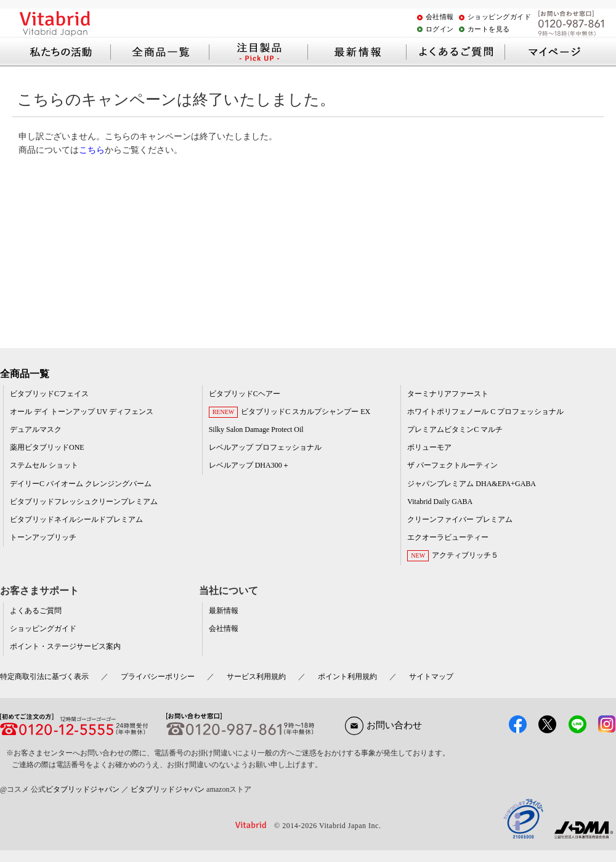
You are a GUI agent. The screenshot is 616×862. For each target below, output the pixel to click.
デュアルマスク (36, 429)
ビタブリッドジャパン (83, 789)
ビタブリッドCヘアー (245, 394)
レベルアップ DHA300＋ (249, 465)
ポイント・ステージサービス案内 (65, 646)
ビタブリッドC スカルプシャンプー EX (306, 412)
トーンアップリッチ (43, 537)
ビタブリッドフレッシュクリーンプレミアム (84, 502)
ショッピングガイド (500, 17)
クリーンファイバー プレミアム (460, 519)
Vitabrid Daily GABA (440, 502)
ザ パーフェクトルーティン (452, 465)
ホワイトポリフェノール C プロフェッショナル (485, 412)
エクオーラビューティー (448, 537)
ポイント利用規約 (347, 677)
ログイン (440, 29)
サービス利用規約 (256, 677)
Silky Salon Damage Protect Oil (256, 429)
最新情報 (224, 611)
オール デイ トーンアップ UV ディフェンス (82, 412)
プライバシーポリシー (158, 677)
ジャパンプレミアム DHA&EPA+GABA (472, 484)
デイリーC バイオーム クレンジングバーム (81, 484)
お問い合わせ (383, 725)
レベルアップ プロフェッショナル (265, 447)
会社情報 (440, 17)
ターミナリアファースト (448, 394)
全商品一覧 (25, 374)
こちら (92, 150)
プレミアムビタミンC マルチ (455, 429)
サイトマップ (431, 677)
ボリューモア (429, 447)
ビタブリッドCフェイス (49, 394)
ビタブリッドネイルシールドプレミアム (76, 519)
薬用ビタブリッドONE (47, 447)
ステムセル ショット (44, 465)
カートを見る (489, 29)
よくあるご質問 (36, 611)
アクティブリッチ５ (465, 555)
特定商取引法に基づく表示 (44, 677)
